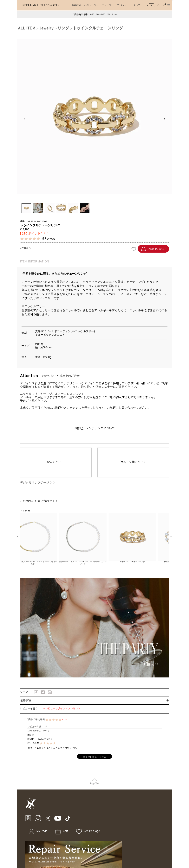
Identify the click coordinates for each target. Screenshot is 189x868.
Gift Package (92, 831)
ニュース (107, 5)
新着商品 (76, 5)
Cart (66, 831)
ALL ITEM (27, 28)
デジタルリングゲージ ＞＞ (39, 483)
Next (165, 119)
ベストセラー (91, 5)
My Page (42, 831)
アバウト (122, 5)
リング (63, 28)
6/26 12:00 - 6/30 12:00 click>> (104, 14)
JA (151, 5)
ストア (137, 5)
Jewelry (46, 28)
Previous (24, 119)
